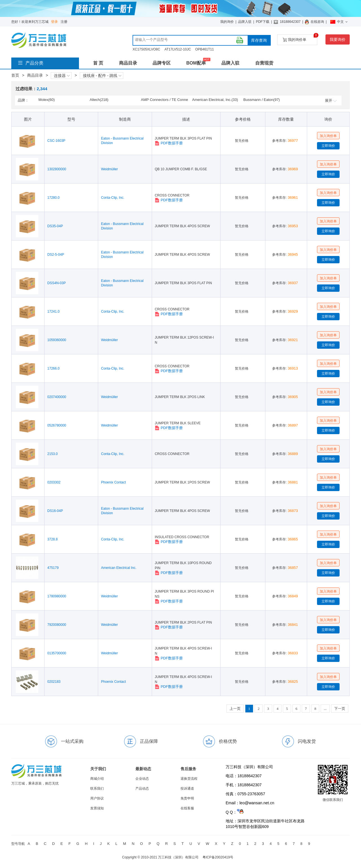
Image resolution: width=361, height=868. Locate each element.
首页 (15, 75)
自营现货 (264, 63)
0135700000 (57, 653)
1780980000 (57, 596)
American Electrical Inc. (119, 568)
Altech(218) (99, 100)
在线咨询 (317, 22)
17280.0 (53, 198)
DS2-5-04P (56, 255)
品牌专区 (162, 63)
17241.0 (53, 312)
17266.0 (53, 368)
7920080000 (57, 625)
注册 (64, 22)
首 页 (98, 63)
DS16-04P (55, 511)
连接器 (62, 76)
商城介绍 (97, 779)
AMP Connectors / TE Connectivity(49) (165, 100)
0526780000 (57, 425)
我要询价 (338, 39)
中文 (339, 22)
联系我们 (97, 789)
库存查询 (259, 40)
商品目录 (128, 63)
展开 (331, 101)
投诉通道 (187, 789)
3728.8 (53, 539)
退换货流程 (189, 779)
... (325, 709)
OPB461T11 (204, 49)
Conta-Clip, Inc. (113, 198)
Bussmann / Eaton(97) (262, 100)
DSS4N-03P (57, 283)
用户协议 (97, 798)
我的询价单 (300, 38)
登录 (54, 22)
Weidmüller (109, 169)
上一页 (235, 709)
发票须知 (97, 808)
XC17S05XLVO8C (146, 49)
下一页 (340, 709)
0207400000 (57, 397)
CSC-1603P (56, 141)
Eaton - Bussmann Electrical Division (122, 141)
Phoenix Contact (113, 482)
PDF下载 (263, 22)
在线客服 (187, 808)
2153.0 (53, 454)
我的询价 (227, 22)
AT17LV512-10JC (178, 49)
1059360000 (57, 340)
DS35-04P (55, 226)
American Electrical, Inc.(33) (215, 100)
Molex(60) (47, 100)
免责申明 (187, 798)
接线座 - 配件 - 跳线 (102, 76)
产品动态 (142, 789)
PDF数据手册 (169, 143)
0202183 (54, 682)
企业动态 (142, 779)
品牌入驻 (245, 22)
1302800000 (57, 169)
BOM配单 (196, 63)
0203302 (54, 482)
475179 (53, 568)
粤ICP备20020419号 (218, 857)
